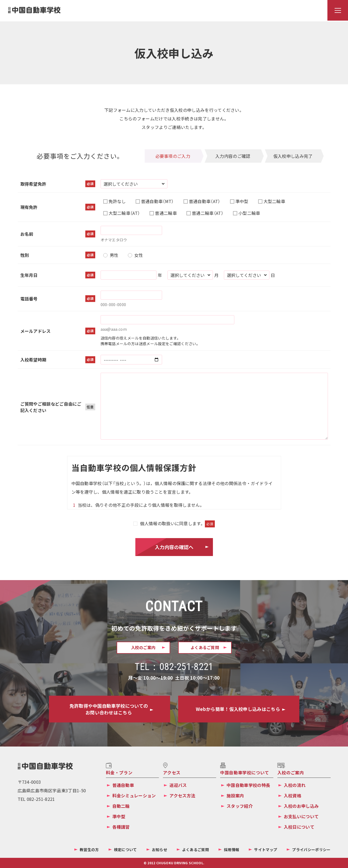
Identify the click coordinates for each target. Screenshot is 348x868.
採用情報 (232, 850)
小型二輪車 (249, 213)
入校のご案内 (291, 772)
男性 (114, 255)
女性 (139, 255)
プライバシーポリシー (311, 850)
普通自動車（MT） (157, 201)
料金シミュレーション (134, 795)
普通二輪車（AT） (208, 213)
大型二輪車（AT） (124, 213)
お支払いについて (301, 816)
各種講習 (121, 827)
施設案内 (235, 795)
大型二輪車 (274, 201)
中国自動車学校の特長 (248, 785)
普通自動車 (123, 785)
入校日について (299, 827)
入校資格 (292, 795)
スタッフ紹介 (240, 806)
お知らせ (160, 850)
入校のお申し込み (301, 806)
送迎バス (178, 785)
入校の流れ (295, 785)
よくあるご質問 (196, 850)
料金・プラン (119, 772)
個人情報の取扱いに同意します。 (177, 523)
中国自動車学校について (245, 772)
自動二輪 (121, 806)
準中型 (242, 201)
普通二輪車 (166, 213)
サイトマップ (266, 850)
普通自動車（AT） (205, 201)
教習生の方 (89, 850)
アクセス (172, 772)
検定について (125, 850)
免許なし (117, 201)
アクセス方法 (182, 795)
